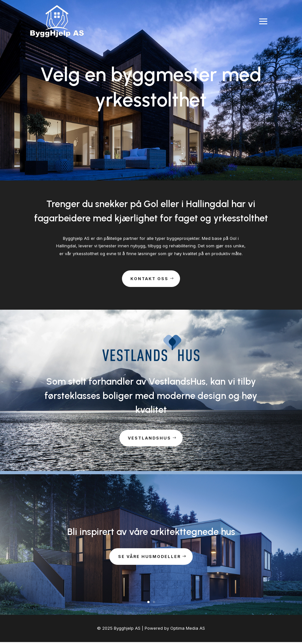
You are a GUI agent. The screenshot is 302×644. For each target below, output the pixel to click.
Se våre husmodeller (149, 559)
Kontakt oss (149, 279)
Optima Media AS (188, 630)
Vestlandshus (149, 440)
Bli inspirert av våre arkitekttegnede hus (151, 533)
